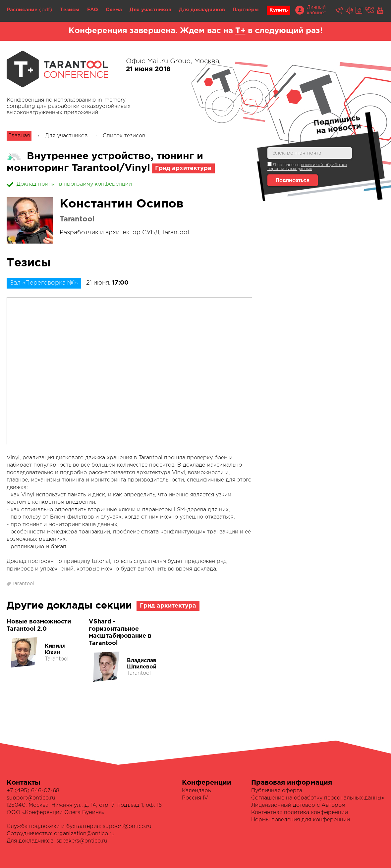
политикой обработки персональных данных (307, 167)
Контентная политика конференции (300, 813)
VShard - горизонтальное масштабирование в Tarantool (120, 633)
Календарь (196, 791)
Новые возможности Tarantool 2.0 (39, 625)
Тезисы (70, 10)
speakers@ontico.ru (82, 841)
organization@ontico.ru (84, 834)
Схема (114, 10)
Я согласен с (307, 166)
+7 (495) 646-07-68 (33, 791)
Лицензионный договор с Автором (298, 805)
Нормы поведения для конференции (301, 820)
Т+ (240, 31)
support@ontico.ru (31, 798)
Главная (19, 136)
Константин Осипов (122, 204)
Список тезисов (124, 136)
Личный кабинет (316, 10)
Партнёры (246, 10)
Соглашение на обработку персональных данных (318, 798)
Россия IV (195, 798)
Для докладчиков (202, 10)
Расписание (22, 10)
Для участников (150, 10)
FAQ (93, 10)
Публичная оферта (277, 791)
